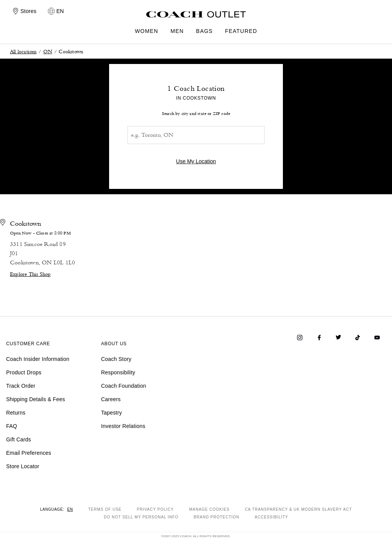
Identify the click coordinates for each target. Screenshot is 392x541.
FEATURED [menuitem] (241, 31)
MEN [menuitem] (177, 31)
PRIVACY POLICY (155, 509)
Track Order (21, 386)
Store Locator (23, 466)
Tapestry (112, 413)
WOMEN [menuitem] (146, 31)
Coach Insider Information (38, 359)
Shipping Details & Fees (36, 399)
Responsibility (118, 372)
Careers (111, 399)
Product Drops (24, 372)
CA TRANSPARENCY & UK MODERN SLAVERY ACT (299, 509)
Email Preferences (29, 453)
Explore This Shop (30, 274)
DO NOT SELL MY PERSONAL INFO (141, 517)
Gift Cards (19, 439)
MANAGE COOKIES (209, 509)
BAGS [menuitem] (204, 31)
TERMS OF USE (105, 509)
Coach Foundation (124, 386)
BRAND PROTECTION (216, 517)
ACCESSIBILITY (271, 517)
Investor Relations (123, 426)
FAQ (12, 426)
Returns (16, 413)
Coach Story (116, 359)
